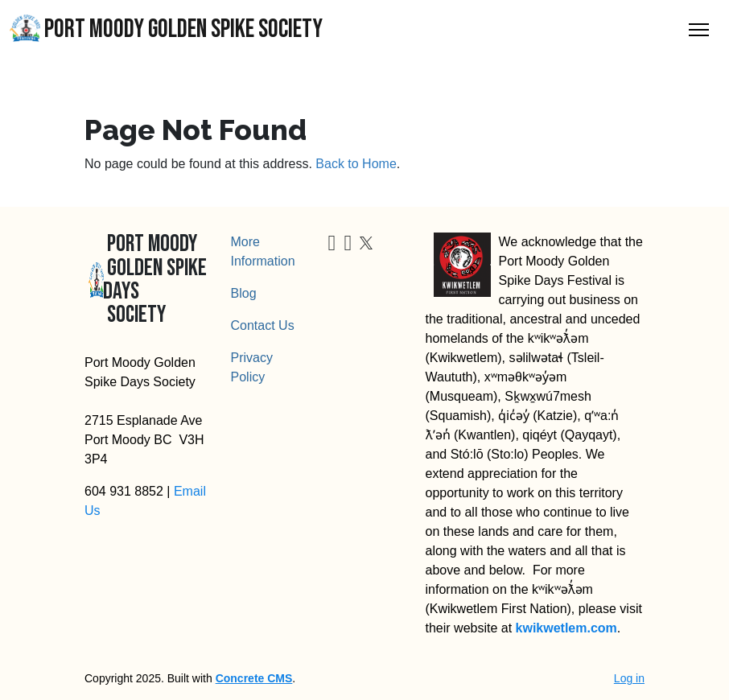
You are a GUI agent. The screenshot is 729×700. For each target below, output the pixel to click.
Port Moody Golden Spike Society (166, 29)
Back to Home (356, 164)
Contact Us (263, 325)
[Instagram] (348, 246)
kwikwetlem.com (566, 628)
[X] (366, 242)
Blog (244, 293)
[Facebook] (332, 246)
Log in (629, 678)
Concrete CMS (254, 678)
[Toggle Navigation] (699, 30)
